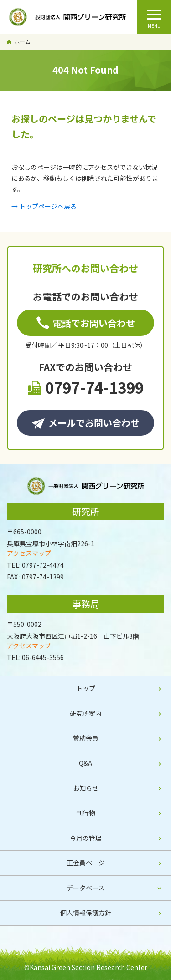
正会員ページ (86, 863)
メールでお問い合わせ (86, 423)
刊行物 (86, 813)
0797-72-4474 (43, 565)
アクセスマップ (29, 553)
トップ (86, 688)
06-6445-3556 (43, 657)
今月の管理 (86, 838)
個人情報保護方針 (86, 913)
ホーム (22, 42)
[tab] (85, 888)
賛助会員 (86, 738)
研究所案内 (86, 713)
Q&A (85, 763)
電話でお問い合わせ (86, 323)
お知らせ (86, 788)
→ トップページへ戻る (44, 206)
